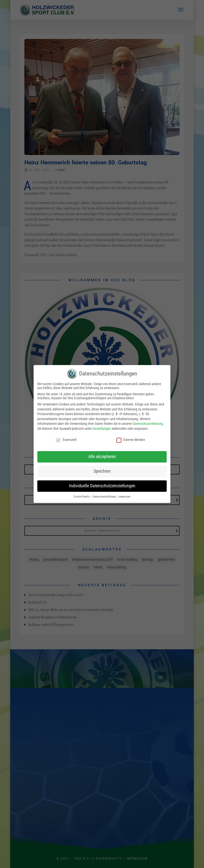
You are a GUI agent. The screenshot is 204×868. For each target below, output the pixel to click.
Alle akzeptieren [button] (102, 457)
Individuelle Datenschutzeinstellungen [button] (102, 486)
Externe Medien (131, 440)
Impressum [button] (125, 497)
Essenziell (66, 440)
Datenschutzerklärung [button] (104, 497)
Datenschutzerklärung (148, 424)
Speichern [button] (102, 471)
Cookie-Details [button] (82, 497)
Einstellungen (102, 429)
